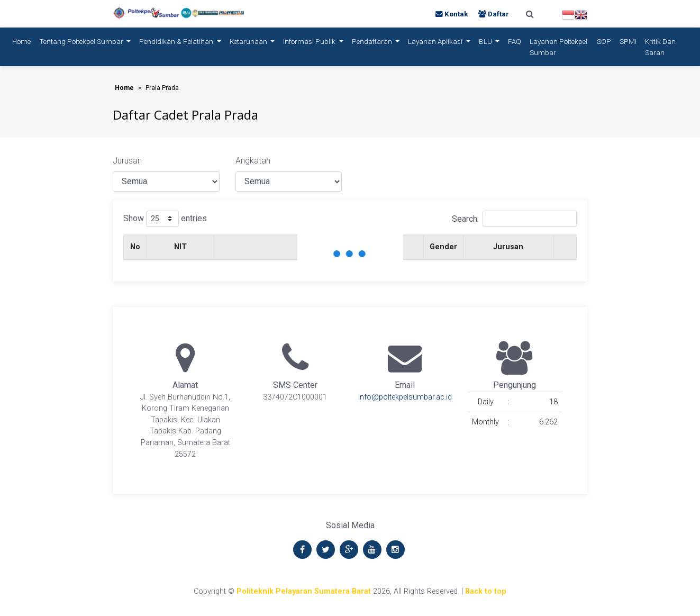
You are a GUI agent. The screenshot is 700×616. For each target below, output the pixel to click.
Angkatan (253, 161)
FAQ (515, 41)
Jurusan (127, 161)
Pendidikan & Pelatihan (177, 41)
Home (24, 40)
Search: (514, 219)
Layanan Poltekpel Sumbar (558, 47)
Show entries (165, 219)
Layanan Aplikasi (436, 41)
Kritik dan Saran (660, 47)
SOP (604, 41)
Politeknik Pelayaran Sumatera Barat (304, 591)
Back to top (486, 591)
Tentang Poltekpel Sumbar (82, 41)
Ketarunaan (249, 41)
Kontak (453, 14)
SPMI (628, 41)
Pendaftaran (373, 41)
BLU (486, 41)
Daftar (494, 14)
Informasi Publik (310, 41)
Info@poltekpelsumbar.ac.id (405, 397)
